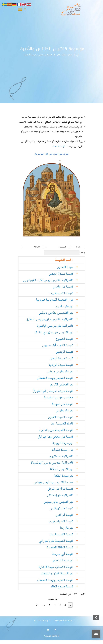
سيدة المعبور (70, 267)
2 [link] (65, 605)
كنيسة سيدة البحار (67, 359)
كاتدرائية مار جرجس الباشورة (60, 326)
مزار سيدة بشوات (67, 450)
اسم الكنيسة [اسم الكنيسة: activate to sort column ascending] (68, 260)
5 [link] (50, 605)
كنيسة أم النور (70, 515)
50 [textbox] (75, 594)
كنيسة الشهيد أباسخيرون (63, 345)
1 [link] (70, 605)
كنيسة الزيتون (69, 352)
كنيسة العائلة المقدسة (65, 548)
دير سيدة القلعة (69, 476)
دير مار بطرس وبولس (65, 372)
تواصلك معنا (59, 146)
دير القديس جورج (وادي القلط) (59, 332)
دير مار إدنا (72, 528)
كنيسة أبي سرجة (68, 554)
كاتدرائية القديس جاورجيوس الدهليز (55, 319)
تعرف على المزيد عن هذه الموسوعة (52, 154)
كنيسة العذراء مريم (66, 521)
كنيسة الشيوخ (69, 339)
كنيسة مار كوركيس (66, 508)
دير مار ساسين (69, 306)
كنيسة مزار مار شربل (65, 489)
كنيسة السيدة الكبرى (66, 417)
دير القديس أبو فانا (67, 469)
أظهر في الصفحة (72, 594)
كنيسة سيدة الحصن (66, 274)
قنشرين (47, 636)
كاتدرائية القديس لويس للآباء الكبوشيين (53, 280)
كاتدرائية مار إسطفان (65, 495)
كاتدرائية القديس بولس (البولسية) (57, 463)
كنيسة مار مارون (68, 287)
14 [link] (37, 605)
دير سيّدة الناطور (68, 561)
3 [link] (60, 605)
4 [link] (55, 605)
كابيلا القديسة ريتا (67, 424)
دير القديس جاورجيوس (63, 502)
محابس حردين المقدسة (64, 398)
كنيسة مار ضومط (67, 404)
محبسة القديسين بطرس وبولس (58, 482)
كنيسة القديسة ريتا (66, 293)
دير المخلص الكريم (67, 385)
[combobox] (77, 247)
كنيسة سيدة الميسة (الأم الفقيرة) (58, 391)
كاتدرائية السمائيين (66, 456)
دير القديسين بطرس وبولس (61, 313)
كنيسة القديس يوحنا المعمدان (60, 378)
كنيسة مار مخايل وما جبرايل (61, 437)
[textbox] (79, 247)
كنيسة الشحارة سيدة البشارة (61, 567)
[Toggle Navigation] (20, 10)
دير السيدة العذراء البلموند (62, 574)
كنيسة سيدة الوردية (66, 365)
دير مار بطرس (69, 411)
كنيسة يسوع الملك (67, 587)
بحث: (64, 253)
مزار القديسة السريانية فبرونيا (60, 300)
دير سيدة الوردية (68, 443)
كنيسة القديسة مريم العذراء (61, 430)
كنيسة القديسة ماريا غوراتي (61, 541)
